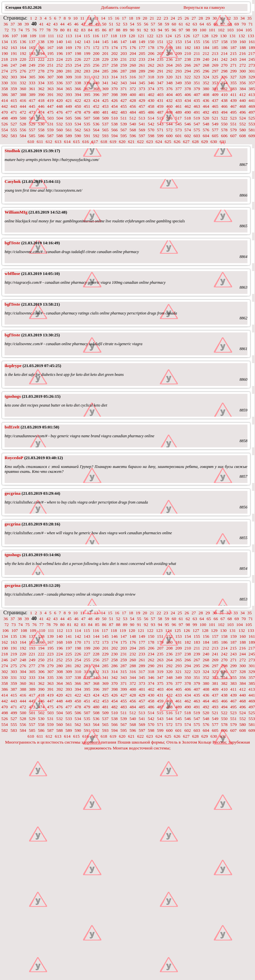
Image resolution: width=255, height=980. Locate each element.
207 (160, 53)
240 (206, 59)
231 (124, 59)
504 (59, 118)
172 (96, 48)
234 (151, 59)
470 (5, 112)
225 (69, 59)
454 (114, 106)
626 (177, 142)
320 (169, 77)
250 (41, 65)
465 (215, 106)
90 (132, 30)
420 (59, 100)
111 (51, 36)
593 (105, 136)
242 (224, 59)
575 (197, 130)
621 (131, 142)
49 (97, 24)
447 (50, 106)
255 (87, 65)
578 (224, 130)
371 (124, 89)
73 (14, 30)
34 (242, 18)
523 (233, 118)
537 (105, 124)
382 (224, 89)
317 (142, 77)
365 (69, 89)
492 (206, 112)
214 (224, 53)
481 (105, 112)
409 (215, 95)
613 (58, 142)
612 (49, 142)
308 (59, 77)
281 (69, 71)
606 (224, 136)
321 (178, 77)
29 (208, 18)
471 (14, 112)
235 (160, 59)
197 (69, 53)
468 (243, 106)
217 (252, 53)
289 (142, 71)
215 (233, 53)
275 (14, 71)
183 (197, 48)
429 (142, 100)
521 (215, 118)
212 (206, 53)
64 (202, 24)
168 (59, 48)
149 (142, 42)
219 (14, 59)
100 (203, 30)
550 (224, 124)
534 (78, 124)
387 (14, 95)
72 (6, 30)
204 (133, 53)
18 (131, 18)
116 (96, 36)
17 (124, 18)
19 (138, 18)
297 (215, 71)
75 (27, 30)
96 (174, 30)
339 (87, 83)
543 (160, 124)
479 (87, 112)
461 (178, 106)
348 (169, 83)
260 (133, 65)
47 (83, 24)
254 (78, 65)
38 (19, 24)
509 (105, 118)
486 (151, 112)
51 (111, 24)
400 (133, 95)
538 (114, 124)
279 (50, 71)
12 (89, 18)
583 (14, 136)
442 (5, 106)
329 (252, 77)
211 (197, 53)
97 (181, 30)
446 (41, 106)
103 (230, 30)
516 (169, 118)
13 (96, 18)
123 (159, 36)
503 (50, 118)
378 (188, 89)
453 (105, 106)
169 (69, 48)
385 (252, 89)
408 (206, 95)
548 (206, 124)
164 (23, 48)
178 (151, 48)
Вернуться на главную (204, 7)
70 (244, 24)
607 (233, 136)
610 (31, 142)
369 (105, 89)
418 (41, 100)
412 (243, 95)
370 (114, 89)
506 (78, 118)
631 (223, 142)
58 (160, 24)
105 (249, 30)
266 (188, 65)
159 (233, 42)
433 (178, 100)
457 (142, 106)
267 (197, 65)
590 (78, 136)
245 (252, 59)
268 (206, 65)
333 (32, 83)
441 (252, 100)
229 (105, 59)
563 (87, 130)
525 (252, 118)
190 (5, 53)
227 (87, 59)
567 (124, 130)
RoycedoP (14, 458)
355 (233, 83)
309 (69, 77)
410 (224, 95)
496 (243, 112)
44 (62, 24)
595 (124, 136)
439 (233, 100)
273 (252, 65)
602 (188, 136)
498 (5, 118)
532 (59, 124)
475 (50, 112)
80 (62, 30)
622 (141, 142)
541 (142, 124)
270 (224, 65)
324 (206, 77)
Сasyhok (13, 181)
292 (169, 71)
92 (146, 30)
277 (32, 71)
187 (233, 48)
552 (243, 124)
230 (114, 59)
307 (50, 77)
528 (23, 124)
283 (87, 71)
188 (243, 48)
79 (55, 30)
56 (146, 24)
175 (124, 48)
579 (233, 130)
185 (215, 48)
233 (142, 59)
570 (151, 130)
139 (50, 42)
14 (103, 18)
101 (212, 30)
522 (224, 118)
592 (96, 136)
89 (125, 30)
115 (87, 36)
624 (159, 142)
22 (159, 18)
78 (48, 30)
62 (188, 24)
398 (114, 95)
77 (41, 30)
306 (41, 77)
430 (151, 100)
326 (224, 77)
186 (224, 48)
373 (142, 89)
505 (69, 118)
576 (206, 130)
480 (96, 112)
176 (133, 48)
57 (153, 24)
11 (82, 18)
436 (206, 100)
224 (59, 59)
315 (124, 77)
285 (105, 71)
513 (142, 118)
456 (133, 106)
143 (87, 42)
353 (215, 83)
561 (69, 130)
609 (252, 136)
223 (50, 59)
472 (23, 112)
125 (178, 36)
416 (23, 100)
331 (14, 83)
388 (23, 95)
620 (122, 142)
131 (232, 36)
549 (215, 124)
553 (252, 124)
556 (23, 130)
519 (197, 118)
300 (243, 71)
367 (87, 89)
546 (188, 124)
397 (105, 95)
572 (169, 130)
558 (41, 130)
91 (139, 30)
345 (142, 83)
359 (14, 89)
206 (151, 53)
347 (160, 83)
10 (75, 18)
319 (160, 77)
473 (32, 112)
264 (169, 65)
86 (104, 30)
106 (6, 36)
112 (60, 36)
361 (32, 89)
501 (32, 118)
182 (188, 48)
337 (69, 83)
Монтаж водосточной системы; (142, 748)
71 (251, 24)
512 (133, 118)
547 (197, 124)
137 (32, 42)
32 (229, 18)
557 (32, 130)
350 (188, 83)
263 (160, 65)
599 (160, 136)
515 (160, 118)
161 (252, 42)
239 (197, 59)
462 (188, 106)
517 (178, 118)
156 (206, 42)
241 (215, 59)
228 (96, 59)
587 (50, 136)
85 (97, 30)
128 (205, 36)
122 (150, 36)
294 (188, 71)
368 (96, 89)
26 (187, 18)
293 (178, 71)
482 (114, 112)
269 (215, 65)
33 (236, 18)
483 (124, 112)
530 (41, 124)
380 (206, 89)
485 (142, 112)
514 (151, 118)
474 (41, 112)
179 (160, 48)
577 (215, 130)
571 (160, 130)
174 (114, 48)
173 (105, 48)
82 (76, 30)
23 (166, 18)
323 (197, 77)
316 (133, 77)
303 (14, 77)
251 (50, 65)
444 (23, 106)
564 (96, 130)
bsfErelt (12, 427)
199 (87, 53)
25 (180, 18)
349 (178, 83)
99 (195, 30)
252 (59, 65)
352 (206, 83)
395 (87, 95)
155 (197, 42)
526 (5, 124)
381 (215, 89)
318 (151, 77)
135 (14, 42)
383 (233, 89)
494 (224, 112)
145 (105, 42)
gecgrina (13, 493)
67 (223, 24)
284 (96, 71)
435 (197, 100)
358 (5, 89)
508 (96, 118)
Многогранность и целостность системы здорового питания (61, 742)
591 (87, 136)
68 (230, 24)
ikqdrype (13, 366)
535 (87, 124)
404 (169, 95)
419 (50, 100)
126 (187, 36)
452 (96, 106)
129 (214, 36)
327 (233, 77)
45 (69, 24)
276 (23, 71)
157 (215, 42)
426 (114, 100)
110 (42, 36)
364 (59, 89)
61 (181, 24)
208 (169, 53)
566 (114, 130)
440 (243, 100)
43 (55, 24)
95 (167, 30)
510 (114, 118)
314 (114, 77)
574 (188, 130)
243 (233, 59)
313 (105, 77)
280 (59, 71)
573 (178, 130)
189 (252, 48)
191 (14, 53)
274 (5, 71)
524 (243, 118)
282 (78, 71)
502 (41, 118)
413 (252, 95)
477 (69, 112)
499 (14, 118)
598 (151, 136)
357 (252, 83)
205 (142, 53)
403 (160, 95)
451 (87, 106)
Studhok (12, 151)
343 (124, 83)
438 (224, 100)
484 (133, 112)
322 (188, 77)
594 (114, 136)
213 (215, 53)
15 (110, 18)
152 (169, 42)
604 (206, 136)
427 (124, 100)
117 (105, 36)
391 (50, 95)
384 (243, 89)
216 (243, 53)
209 (178, 53)
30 (215, 18)
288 (133, 71)
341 (105, 83)
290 (151, 71)
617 (95, 142)
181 (178, 48)
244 (243, 59)
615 (76, 142)
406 (188, 95)
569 (142, 130)
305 (32, 77)
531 (50, 124)
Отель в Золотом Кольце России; (197, 742)
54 (132, 24)
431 (160, 100)
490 (188, 112)
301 (252, 71)
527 (14, 124)
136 (23, 42)
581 (252, 130)
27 (194, 18)
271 (233, 65)
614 (67, 142)
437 (215, 100)
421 (69, 100)
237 (178, 59)
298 (224, 71)
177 (142, 48)
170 (78, 48)
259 (124, 65)
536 (96, 124)
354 (224, 83)
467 (233, 106)
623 (150, 142)
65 (209, 24)
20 (145, 18)
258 (114, 65)
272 (243, 65)
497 (252, 112)
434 (188, 100)
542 (151, 124)
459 (160, 106)
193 (32, 53)
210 (188, 53)
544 (169, 124)
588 (59, 136)
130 (223, 36)
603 (197, 136)
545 (178, 124)
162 (5, 48)
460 (169, 106)
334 (41, 83)
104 (240, 30)
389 (32, 95)
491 (197, 112)
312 (96, 77)
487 (160, 112)
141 (69, 42)
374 (151, 89)
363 (50, 89)
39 (27, 24)
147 (124, 42)
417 (32, 100)
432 (169, 100)
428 (133, 100)
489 (178, 112)
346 (151, 83)
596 (133, 136)
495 (233, 112)
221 (32, 59)
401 (142, 95)
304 (23, 77)
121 (141, 36)
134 (5, 42)
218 (5, 59)
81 (69, 30)
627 (186, 142)
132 (242, 36)
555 (14, 130)
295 (197, 71)
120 (132, 36)
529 (32, 124)
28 (201, 18)
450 (78, 106)
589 (69, 136)
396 (96, 95)
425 (105, 100)
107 (15, 36)
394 (78, 95)
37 (13, 24)
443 (14, 106)
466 (224, 106)
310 (78, 77)
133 (251, 36)
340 (96, 83)
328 (243, 77)
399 (124, 95)
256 (96, 65)
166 (41, 48)
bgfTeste (12, 243)
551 (233, 124)
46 (76, 24)
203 (124, 53)
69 (237, 24)
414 (5, 100)
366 (78, 89)
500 (23, 118)
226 (78, 59)
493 (215, 112)
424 (96, 100)
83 (83, 30)
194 (41, 53)
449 (69, 106)
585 (32, 136)
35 (250, 18)
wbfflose (12, 273)
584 (23, 136)
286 (114, 71)
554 (5, 130)
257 (105, 65)
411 (233, 95)
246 (5, 65)
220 (23, 59)
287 (124, 71)
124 (168, 36)
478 (78, 112)
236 (169, 59)
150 (151, 42)
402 (151, 95)
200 (96, 53)
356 (243, 83)
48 (90, 24)
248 (23, 65)
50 (104, 24)
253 (69, 65)
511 (124, 118)
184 (206, 48)
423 (87, 100)
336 (59, 83)
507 (87, 118)
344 (133, 83)
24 (173, 18)
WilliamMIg (16, 212)
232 (133, 59)
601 (178, 136)
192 (23, 53)
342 (114, 83)
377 (178, 89)
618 (104, 142)
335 (50, 83)
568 (133, 130)
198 (78, 53)
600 (169, 136)
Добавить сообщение (121, 7)
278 (41, 71)
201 (105, 53)
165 (32, 48)
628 (195, 142)
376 (169, 89)
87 (111, 30)
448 (59, 106)
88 (118, 30)
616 (86, 142)
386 (5, 95)
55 (139, 24)
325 (215, 77)
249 (32, 65)
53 (125, 24)
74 (20, 30)
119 (123, 36)
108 (24, 36)
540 (133, 124)
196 (59, 53)
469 (252, 106)
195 (50, 53)
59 (167, 24)
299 (233, 71)
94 (160, 30)
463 (197, 106)
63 (195, 24)
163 (14, 48)
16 (117, 18)
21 (152, 18)
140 (59, 42)
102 (221, 30)
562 (78, 130)
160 (243, 42)
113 (69, 36)
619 (113, 142)
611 (40, 142)
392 (59, 95)
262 (151, 65)
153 (178, 42)
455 (124, 106)
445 (32, 106)
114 (78, 36)
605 (215, 136)
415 (14, 100)
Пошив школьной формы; (141, 742)
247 (14, 65)
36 (6, 24)
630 (214, 142)
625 (168, 142)
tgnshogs (13, 396)
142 (78, 42)
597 (142, 136)
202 (114, 53)
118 (114, 36)
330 (5, 83)
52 (118, 24)
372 (133, 89)
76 (34, 30)
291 (160, 71)
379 (197, 89)
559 (50, 130)
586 (41, 136)
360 (23, 89)
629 (205, 142)
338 (78, 83)
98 (188, 30)
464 (206, 106)
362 (41, 89)
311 (87, 77)
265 (178, 65)
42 (48, 24)
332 (23, 83)
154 (188, 42)
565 (105, 130)
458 (151, 106)
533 (69, 124)
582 (5, 136)
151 (160, 42)
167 (50, 48)
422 (78, 100)
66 (216, 24)
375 (160, 89)
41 (41, 24)
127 (196, 36)
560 (59, 130)
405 (178, 95)
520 (206, 118)
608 (243, 136)
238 (188, 59)
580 (243, 130)
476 (59, 112)
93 (153, 30)
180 (169, 48)
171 (87, 48)
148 (133, 42)
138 (41, 42)
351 (197, 83)
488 (169, 112)
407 (197, 95)
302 (5, 77)
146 (114, 42)
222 (41, 59)
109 (33, 36)
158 (224, 42)
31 (221, 18)
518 (188, 118)
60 (174, 24)
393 (69, 95)
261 (142, 65)
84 (90, 30)
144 (96, 42)
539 (124, 124)
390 (41, 95)
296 (206, 71)
